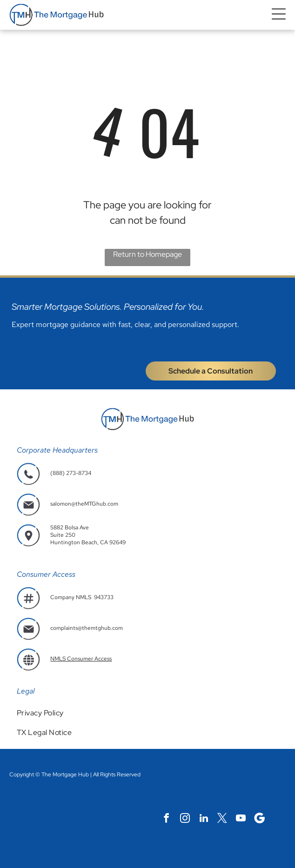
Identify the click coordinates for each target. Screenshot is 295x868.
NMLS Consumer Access (81, 659)
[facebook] (166, 819)
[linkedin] (204, 819)
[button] (279, 15)
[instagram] (185, 819)
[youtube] (241, 819)
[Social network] (259, 819)
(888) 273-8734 (71, 473)
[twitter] (222, 819)
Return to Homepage (147, 254)
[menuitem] (147, 713)
